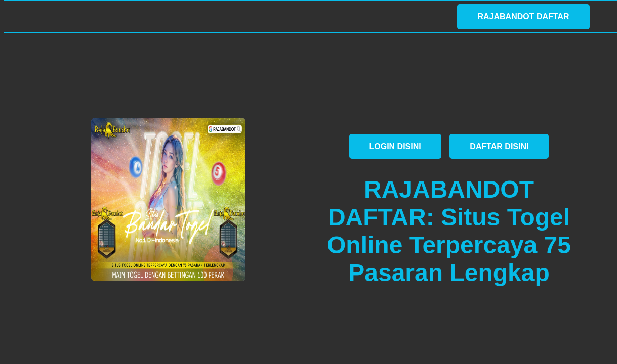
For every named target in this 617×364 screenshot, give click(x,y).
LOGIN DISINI (395, 146)
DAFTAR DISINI (499, 146)
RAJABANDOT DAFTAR (523, 16)
